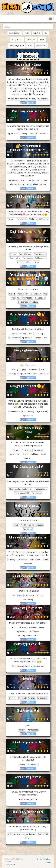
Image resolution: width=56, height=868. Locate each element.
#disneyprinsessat (16, 834)
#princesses (35, 560)
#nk (13, 298)
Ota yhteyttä (10, 864)
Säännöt (48, 862)
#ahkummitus (41, 258)
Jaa (23, 103)
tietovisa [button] (31, 39)
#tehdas (28, 254)
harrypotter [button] (17, 39)
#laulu (45, 560)
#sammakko (15, 258)
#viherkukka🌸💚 (22, 493)
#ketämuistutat (39, 184)
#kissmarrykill (21, 99)
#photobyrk (25, 374)
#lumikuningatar (40, 180)
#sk (19, 298)
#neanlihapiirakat (34, 294)
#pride (36, 262)
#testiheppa (26, 525)
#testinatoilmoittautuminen (21, 489)
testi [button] (27, 33)
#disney (32, 99)
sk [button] (46, 33)
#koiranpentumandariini (28, 635)
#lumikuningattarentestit (20, 184)
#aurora (28, 458)
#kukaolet (44, 134)
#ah (20, 254)
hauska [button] (37, 33)
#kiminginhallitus (24, 262)
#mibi (10, 99)
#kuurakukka (17, 666)
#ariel (43, 454)
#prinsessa (14, 180)
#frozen (12, 698)
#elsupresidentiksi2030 (28, 302)
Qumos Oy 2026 (12, 859)
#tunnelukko (38, 374)
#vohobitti (28, 564)
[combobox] (28, 27)
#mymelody (15, 454)
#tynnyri (38, 338)
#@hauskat (44, 219)
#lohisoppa (40, 298)
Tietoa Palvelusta (44, 859)
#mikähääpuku (41, 489)
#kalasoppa (39, 334)
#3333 (15, 627)
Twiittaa (31, 103)
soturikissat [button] (15, 33)
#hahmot (33, 219)
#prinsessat (43, 99)
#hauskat (33, 134)
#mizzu (34, 799)
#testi (16, 525)
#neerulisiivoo (40, 254)
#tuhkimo (34, 454)
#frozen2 (22, 698)
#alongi (21, 294)
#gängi (13, 254)
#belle (25, 454)
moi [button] (30, 45)
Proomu (8, 861)
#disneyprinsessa (36, 627)
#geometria (42, 411)
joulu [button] (42, 39)
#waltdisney (28, 600)
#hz (47, 374)
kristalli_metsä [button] (17, 45)
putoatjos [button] (41, 45)
